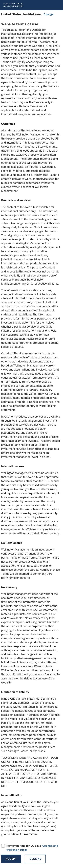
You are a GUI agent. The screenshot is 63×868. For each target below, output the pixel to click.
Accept (11, 859)
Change (49, 14)
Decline (35, 859)
